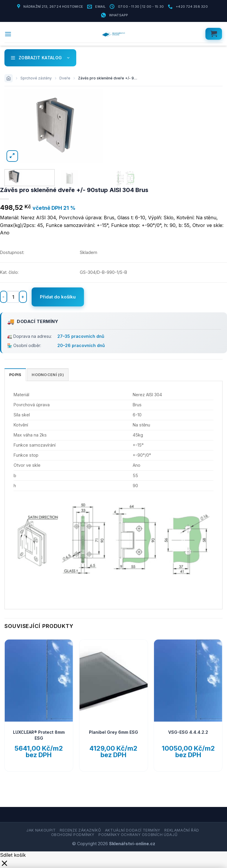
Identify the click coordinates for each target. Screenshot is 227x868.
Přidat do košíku (58, 297)
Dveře (65, 78)
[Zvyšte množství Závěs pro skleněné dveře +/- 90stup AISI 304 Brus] (23, 297)
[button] (8, 34)
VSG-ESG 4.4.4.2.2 (188, 732)
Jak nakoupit (41, 831)
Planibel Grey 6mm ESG (113, 732)
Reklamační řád (182, 831)
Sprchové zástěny (36, 78)
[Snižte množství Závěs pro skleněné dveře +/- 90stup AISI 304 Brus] (4, 297)
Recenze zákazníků (80, 831)
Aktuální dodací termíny (133, 831)
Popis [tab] (15, 375)
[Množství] (13, 297)
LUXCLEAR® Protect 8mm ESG (39, 735)
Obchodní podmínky (73, 835)
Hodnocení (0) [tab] (48, 375)
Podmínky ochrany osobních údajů (138, 835)
